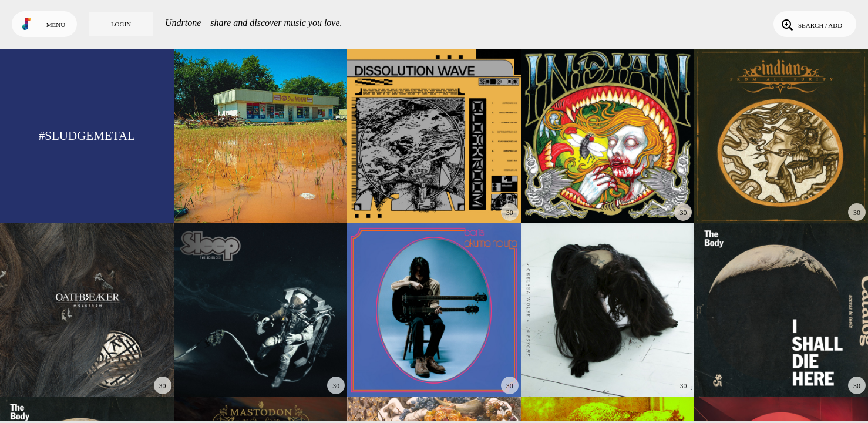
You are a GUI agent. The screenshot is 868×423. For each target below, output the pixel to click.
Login (121, 24)
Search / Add (811, 24)
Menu (56, 25)
